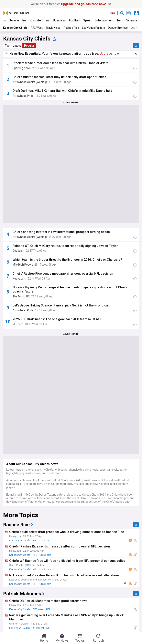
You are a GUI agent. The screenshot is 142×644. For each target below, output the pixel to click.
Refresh (98, 640)
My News (62, 640)
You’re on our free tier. (68, 4)
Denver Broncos (118, 28)
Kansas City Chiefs (15, 28)
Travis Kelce (53, 28)
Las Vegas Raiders (93, 28)
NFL (35, 540)
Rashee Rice (71, 28)
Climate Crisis (40, 20)
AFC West (37, 28)
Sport (87, 20)
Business (59, 20)
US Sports (45, 540)
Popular (29, 46)
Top (7, 46)
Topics (80, 640)
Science (132, 20)
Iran (25, 20)
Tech (120, 20)
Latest (17, 46)
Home (44, 640)
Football (75, 20)
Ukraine (14, 20)
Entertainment (104, 20)
